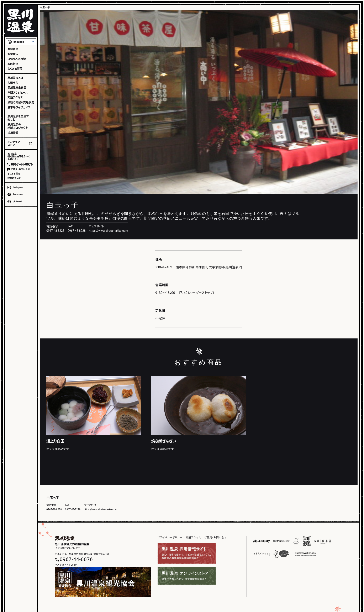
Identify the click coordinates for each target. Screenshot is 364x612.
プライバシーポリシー (170, 538)
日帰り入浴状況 (17, 59)
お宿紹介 (13, 49)
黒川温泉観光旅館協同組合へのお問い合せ (19, 157)
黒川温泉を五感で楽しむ (18, 118)
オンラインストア (14, 143)
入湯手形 (13, 83)
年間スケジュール (18, 93)
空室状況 (13, 54)
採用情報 (13, 133)
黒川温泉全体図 (17, 88)
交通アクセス (15, 97)
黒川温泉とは (15, 78)
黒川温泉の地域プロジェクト (18, 126)
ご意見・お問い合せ (20, 169)
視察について (14, 178)
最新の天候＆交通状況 (21, 102)
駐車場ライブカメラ (19, 107)
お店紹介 (13, 64)
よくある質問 (15, 69)
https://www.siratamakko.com (109, 231)
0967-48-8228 (77, 231)
